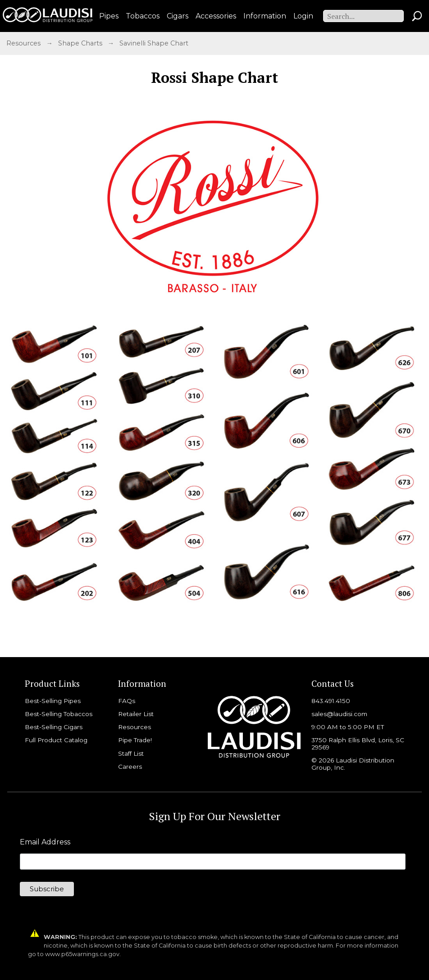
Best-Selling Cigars (54, 727)
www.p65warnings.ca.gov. (83, 954)
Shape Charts (81, 43)
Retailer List (136, 714)
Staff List (131, 753)
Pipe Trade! (135, 740)
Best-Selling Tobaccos (59, 714)
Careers (130, 767)
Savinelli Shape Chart (154, 43)
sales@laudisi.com (339, 714)
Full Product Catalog (56, 740)
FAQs (127, 701)
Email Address (45, 842)
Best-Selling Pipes (53, 701)
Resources (23, 43)
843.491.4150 (331, 701)
